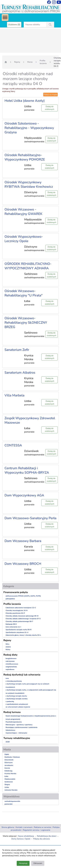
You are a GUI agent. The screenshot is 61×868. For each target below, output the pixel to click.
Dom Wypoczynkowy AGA (24, 495)
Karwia (7, 768)
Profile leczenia (43, 62)
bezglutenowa (11, 658)
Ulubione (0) (14, 25)
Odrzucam (38, 863)
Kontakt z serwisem (24, 827)
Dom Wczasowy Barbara (23, 541)
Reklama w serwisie (43, 827)
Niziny (8, 650)
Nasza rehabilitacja (26, 836)
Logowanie (45, 830)
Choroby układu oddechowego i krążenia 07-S (23, 619)
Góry (7, 644)
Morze (30, 62)
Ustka (7, 787)
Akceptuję (23, 863)
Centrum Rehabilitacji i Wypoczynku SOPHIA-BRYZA (27, 470)
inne (7, 678)
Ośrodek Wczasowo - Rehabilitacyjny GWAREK (23, 212)
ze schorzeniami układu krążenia (18, 707)
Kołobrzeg (8, 771)
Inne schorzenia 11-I (13, 627)
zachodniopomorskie (12, 801)
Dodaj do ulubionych (50, 108)
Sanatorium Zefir (17, 350)
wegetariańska (11, 667)
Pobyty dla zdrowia (41, 839)
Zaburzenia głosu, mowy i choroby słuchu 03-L (23, 635)
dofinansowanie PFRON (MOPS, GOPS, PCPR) (23, 596)
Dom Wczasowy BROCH (23, 564)
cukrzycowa (10, 661)
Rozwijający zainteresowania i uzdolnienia (21, 727)
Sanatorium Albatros (20, 373)
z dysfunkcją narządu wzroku (17, 699)
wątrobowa (10, 669)
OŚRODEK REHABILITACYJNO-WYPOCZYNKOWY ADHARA (28, 266)
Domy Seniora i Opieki (21, 839)
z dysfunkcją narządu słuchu (16, 696)
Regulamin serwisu (31, 830)
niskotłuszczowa (12, 664)
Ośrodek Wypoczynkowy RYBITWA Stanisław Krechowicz (29, 184)
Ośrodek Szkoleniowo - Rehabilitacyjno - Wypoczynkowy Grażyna (29, 128)
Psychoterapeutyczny (14, 722)
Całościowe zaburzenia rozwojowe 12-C (21, 608)
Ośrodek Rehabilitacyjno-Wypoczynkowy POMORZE (25, 157)
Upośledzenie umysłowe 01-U (17, 632)
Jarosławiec (9, 765)
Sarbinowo (9, 782)
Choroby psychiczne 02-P (15, 613)
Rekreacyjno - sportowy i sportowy (19, 725)
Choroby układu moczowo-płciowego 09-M (22, 616)
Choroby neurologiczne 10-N (17, 610)
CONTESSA (13, 445)
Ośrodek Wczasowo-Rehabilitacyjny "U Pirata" (24, 293)
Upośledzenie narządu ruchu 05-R (19, 630)
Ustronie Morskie (11, 790)
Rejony (17, 62)
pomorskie (8, 804)
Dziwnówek (9, 760)
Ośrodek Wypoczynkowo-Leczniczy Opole (24, 239)
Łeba (6, 776)
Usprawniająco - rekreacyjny (16, 733)
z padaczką (10, 701)
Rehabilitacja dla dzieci (47, 836)
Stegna (7, 785)
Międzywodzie (10, 779)
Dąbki (7, 754)
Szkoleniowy (10, 730)
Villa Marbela (14, 395)
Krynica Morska (10, 774)
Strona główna (8, 827)
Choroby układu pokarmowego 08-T (19, 621)
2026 (8, 742)
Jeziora (8, 647)
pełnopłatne (10, 599)
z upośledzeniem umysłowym (17, 704)
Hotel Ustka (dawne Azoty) (25, 101)
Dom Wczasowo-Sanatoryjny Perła (30, 518)
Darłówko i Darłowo (12, 757)
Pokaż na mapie (50, 95)
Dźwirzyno (9, 763)
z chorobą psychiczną (14, 681)
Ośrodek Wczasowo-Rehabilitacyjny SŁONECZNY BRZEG (26, 323)
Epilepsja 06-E (11, 624)
